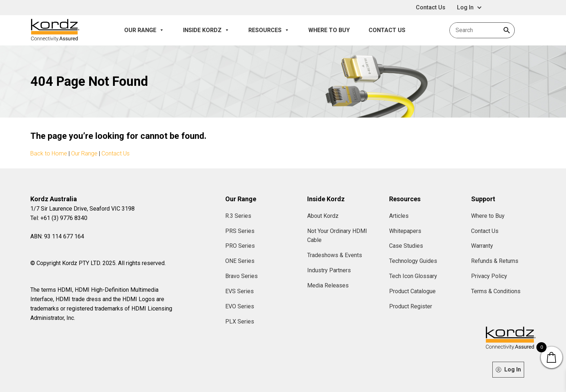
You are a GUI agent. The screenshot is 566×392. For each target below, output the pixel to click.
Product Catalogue (412, 291)
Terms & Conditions (496, 291)
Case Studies (406, 246)
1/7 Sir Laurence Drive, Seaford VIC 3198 (82, 209)
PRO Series (240, 246)
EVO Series (240, 306)
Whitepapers (405, 231)
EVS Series (240, 291)
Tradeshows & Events (335, 255)
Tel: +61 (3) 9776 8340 (59, 218)
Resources (269, 30)
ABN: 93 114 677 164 (57, 236)
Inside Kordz (206, 30)
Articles (399, 216)
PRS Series (240, 231)
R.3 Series (238, 216)
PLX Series (240, 321)
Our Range (144, 30)
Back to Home (49, 153)
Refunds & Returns (495, 261)
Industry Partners (329, 270)
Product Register (411, 306)
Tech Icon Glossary (413, 276)
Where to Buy (329, 30)
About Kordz (323, 216)
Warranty (482, 246)
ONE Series (240, 261)
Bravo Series (241, 276)
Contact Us (431, 7)
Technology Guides (413, 261)
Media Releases (328, 285)
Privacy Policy (489, 276)
